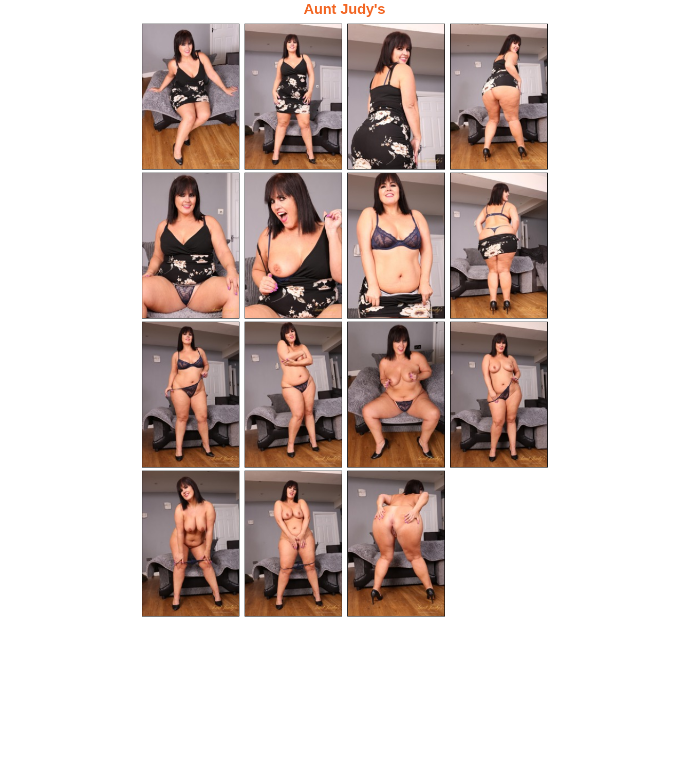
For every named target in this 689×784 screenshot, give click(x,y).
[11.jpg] (396, 396)
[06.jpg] (293, 246)
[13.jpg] (191, 545)
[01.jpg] (191, 97)
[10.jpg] (293, 396)
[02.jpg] (293, 97)
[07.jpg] (396, 246)
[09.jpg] (191, 396)
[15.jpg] (396, 545)
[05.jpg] (191, 246)
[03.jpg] (396, 97)
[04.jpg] (499, 97)
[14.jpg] (293, 545)
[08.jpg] (499, 246)
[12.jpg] (499, 396)
